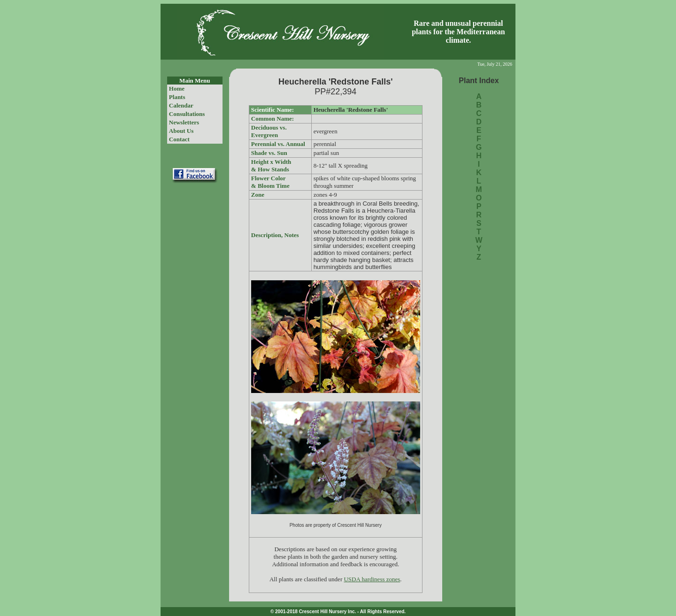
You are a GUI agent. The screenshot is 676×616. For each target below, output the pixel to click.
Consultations (187, 114)
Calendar (181, 105)
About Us (181, 131)
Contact (179, 139)
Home (177, 89)
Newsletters (184, 122)
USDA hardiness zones (372, 579)
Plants (177, 97)
